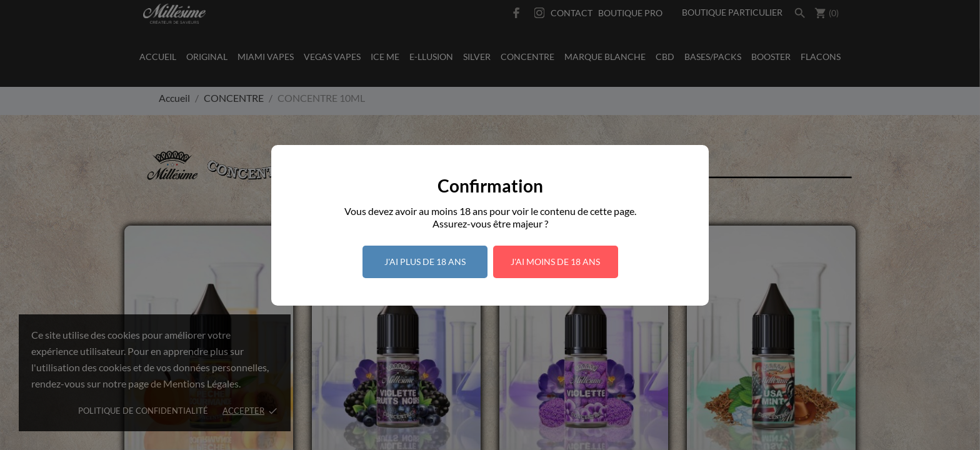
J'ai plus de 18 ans (425, 262)
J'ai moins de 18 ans (555, 262)
